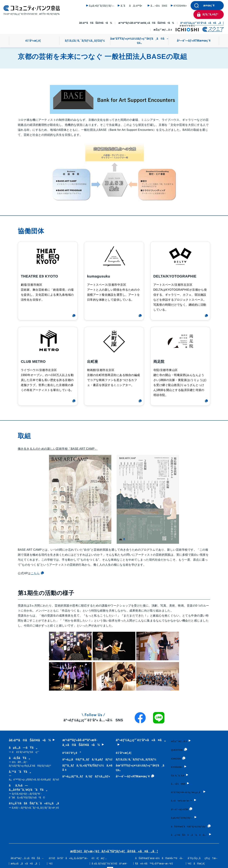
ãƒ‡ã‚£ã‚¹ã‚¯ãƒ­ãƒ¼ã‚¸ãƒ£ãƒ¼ (85, 41)
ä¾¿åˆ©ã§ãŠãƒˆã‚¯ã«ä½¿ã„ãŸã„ (39, 806)
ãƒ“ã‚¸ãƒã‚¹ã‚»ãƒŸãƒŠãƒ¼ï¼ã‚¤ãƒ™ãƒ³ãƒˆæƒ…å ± (97, 768)
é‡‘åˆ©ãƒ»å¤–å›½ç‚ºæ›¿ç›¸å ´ (190, 787)
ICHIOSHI (177, 756)
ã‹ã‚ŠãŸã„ (33, 762)
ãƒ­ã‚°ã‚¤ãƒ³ (210, 14)
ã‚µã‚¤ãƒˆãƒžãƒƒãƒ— (102, 6)
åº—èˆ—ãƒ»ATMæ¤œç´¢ (194, 41)
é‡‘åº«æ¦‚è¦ (34, 41)
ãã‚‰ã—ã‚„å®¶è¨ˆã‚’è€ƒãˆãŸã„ (33, 792)
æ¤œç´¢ (209, 5)
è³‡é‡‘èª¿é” (71, 753)
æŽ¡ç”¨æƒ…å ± (163, 30)
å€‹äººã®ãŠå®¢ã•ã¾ (96, 23)
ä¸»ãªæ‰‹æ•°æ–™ (183, 795)
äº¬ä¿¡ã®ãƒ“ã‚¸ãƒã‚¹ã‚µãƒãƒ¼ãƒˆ (88, 759)
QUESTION (178, 748)
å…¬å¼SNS (159, 6)
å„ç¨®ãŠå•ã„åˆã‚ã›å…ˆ (193, 833)
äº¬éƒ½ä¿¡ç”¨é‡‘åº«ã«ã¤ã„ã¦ (202, 23)
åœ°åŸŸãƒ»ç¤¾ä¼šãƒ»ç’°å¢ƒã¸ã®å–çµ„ (139, 41)
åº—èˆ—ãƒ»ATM (182, 803)
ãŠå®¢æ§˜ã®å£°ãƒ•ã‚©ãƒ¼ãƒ (182, 821)
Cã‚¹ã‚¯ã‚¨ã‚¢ (177, 772)
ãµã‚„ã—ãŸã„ (24, 750)
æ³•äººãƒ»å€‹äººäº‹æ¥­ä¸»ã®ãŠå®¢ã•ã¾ (146, 23)
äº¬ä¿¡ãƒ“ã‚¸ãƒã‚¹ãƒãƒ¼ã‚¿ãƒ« (85, 776)
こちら (37, 573)
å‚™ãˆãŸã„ (35, 776)
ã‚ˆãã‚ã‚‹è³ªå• (132, 6)
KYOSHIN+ (180, 6)
